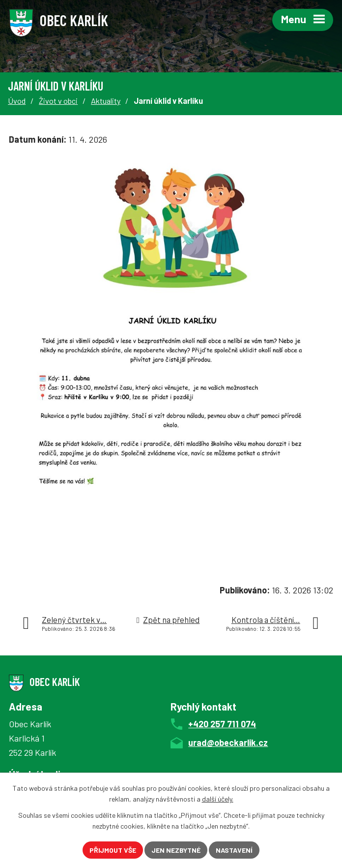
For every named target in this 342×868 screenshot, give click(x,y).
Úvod (17, 101)
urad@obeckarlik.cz (228, 743)
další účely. (218, 799)
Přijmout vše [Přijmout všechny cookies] (113, 850)
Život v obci (58, 101)
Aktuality (106, 101)
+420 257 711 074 (222, 724)
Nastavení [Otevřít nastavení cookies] (234, 850)
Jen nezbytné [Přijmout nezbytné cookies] (176, 850)
